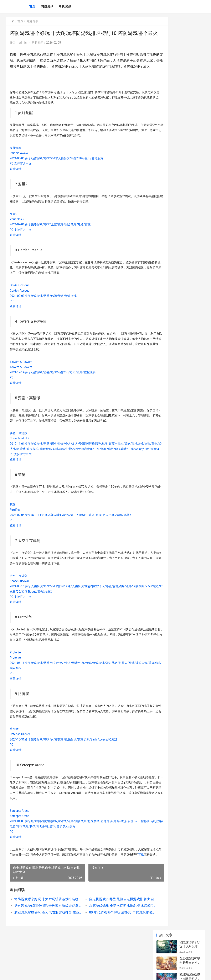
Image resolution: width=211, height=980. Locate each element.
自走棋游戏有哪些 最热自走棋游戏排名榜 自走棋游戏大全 (109, 928)
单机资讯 (65, 6)
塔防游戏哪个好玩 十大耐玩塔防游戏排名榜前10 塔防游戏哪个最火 (44, 928)
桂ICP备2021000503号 (72, 973)
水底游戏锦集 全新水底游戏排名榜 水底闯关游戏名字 (109, 934)
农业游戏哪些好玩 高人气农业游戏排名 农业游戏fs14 (44, 941)
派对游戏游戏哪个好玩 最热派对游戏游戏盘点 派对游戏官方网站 (44, 934)
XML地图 (91, 973)
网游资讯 (47, 6)
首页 (32, 6)
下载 (24, 883)
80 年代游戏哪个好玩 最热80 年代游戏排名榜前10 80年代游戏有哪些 (109, 941)
